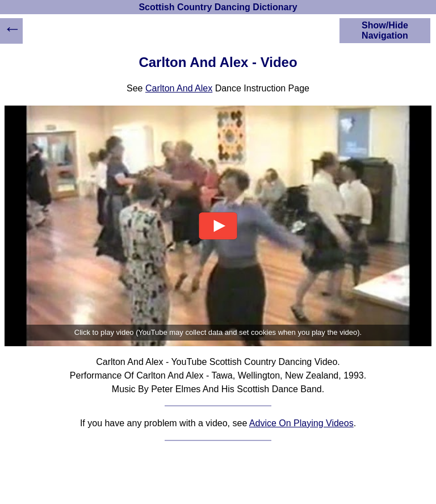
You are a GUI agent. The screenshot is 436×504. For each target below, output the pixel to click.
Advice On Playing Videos (301, 423)
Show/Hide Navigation (385, 30)
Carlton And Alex (179, 88)
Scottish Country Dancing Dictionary (218, 7)
